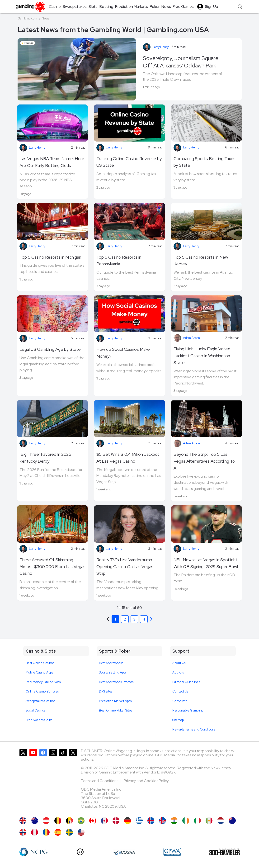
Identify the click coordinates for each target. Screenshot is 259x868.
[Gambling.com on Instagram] (53, 781)
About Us (179, 663)
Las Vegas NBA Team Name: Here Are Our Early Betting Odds (52, 162)
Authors (178, 672)
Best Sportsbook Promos (116, 682)
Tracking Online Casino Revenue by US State (129, 162)
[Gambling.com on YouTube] (33, 781)
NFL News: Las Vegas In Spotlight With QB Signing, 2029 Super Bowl (206, 563)
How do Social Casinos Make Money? (123, 353)
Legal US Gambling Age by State (50, 349)
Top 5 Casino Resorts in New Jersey (201, 261)
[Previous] (151, 619)
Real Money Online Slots (43, 682)
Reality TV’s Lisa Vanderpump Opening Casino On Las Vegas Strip (125, 567)
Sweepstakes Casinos (40, 701)
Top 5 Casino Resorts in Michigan (50, 257)
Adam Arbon (191, 338)
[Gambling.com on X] (23, 781)
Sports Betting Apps (113, 672)
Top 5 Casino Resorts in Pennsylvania (119, 261)
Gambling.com (27, 18)
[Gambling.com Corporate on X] (73, 781)
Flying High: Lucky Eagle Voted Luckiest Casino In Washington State (202, 356)
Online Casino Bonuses (42, 691)
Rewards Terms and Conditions (194, 729)
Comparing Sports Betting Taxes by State (205, 162)
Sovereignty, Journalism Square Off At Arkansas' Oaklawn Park (181, 62)
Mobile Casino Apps (39, 672)
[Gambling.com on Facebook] (43, 781)
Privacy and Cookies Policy (146, 781)
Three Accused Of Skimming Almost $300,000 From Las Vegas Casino (52, 567)
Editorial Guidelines (186, 682)
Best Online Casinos (40, 663)
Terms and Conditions (100, 781)
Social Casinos (35, 710)
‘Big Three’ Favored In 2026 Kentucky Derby (45, 458)
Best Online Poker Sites (115, 710)
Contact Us (180, 691)
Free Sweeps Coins (39, 720)
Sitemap (178, 720)
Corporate (180, 701)
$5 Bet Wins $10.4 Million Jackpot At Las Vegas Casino (128, 458)
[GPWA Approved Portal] (172, 852)
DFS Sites (106, 691)
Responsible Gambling (188, 710)
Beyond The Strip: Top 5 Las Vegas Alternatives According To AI (204, 461)
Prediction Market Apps (115, 701)
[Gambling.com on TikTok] (63, 781)
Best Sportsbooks (111, 663)
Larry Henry (160, 47)
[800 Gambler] (225, 852)
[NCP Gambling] (34, 852)
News (45, 18)
